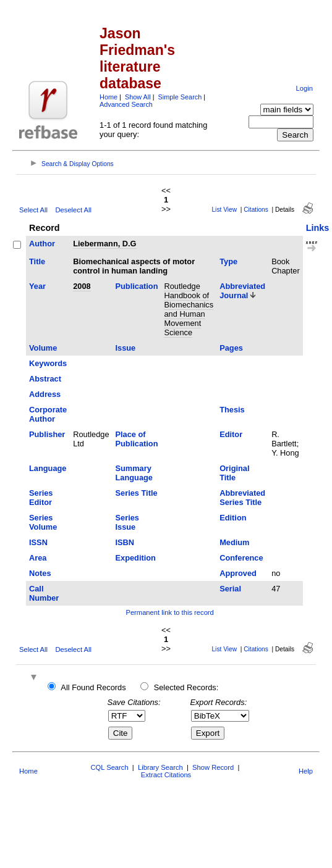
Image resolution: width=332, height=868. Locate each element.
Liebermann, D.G (104, 244)
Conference (241, 558)
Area (38, 558)
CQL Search (109, 767)
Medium (234, 542)
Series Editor (41, 498)
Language (48, 468)
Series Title (137, 493)
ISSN (38, 542)
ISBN (125, 542)
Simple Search (180, 97)
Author (42, 244)
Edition (233, 518)
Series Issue (127, 522)
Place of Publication (137, 439)
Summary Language (134, 473)
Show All (138, 97)
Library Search (160, 767)
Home (109, 97)
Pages (231, 348)
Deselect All (74, 210)
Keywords (48, 363)
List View (224, 210)
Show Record (213, 767)
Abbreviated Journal (242, 291)
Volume (43, 348)
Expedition (136, 558)
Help (306, 771)
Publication (137, 286)
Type (228, 261)
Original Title (234, 473)
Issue (126, 348)
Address (45, 394)
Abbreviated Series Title (242, 498)
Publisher (47, 434)
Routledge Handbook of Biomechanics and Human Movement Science (189, 309)
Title (37, 261)
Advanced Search (126, 104)
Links (318, 228)
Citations (256, 210)
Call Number (44, 593)
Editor (231, 434)
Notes (40, 573)
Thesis (232, 410)
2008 (82, 286)
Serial (230, 589)
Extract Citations (166, 775)
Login (304, 88)
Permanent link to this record (169, 612)
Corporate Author (48, 414)
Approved (238, 573)
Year (37, 286)
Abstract (45, 379)
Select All (33, 210)
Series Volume (43, 522)
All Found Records (93, 687)
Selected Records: (186, 687)
